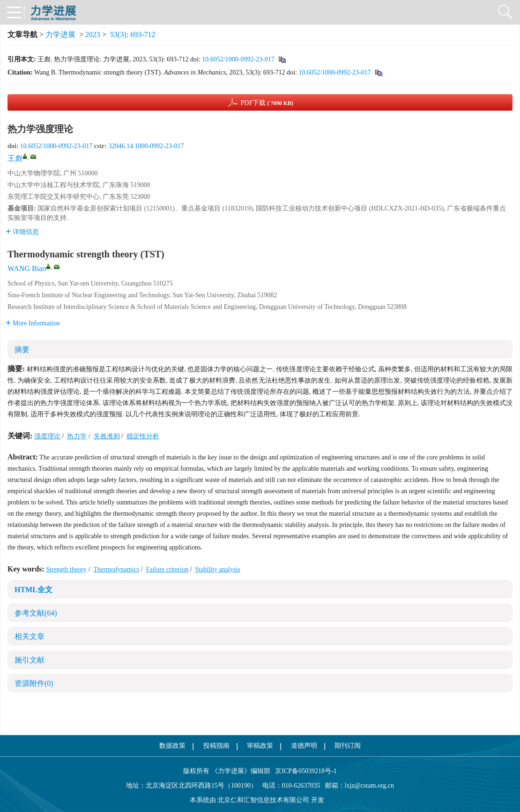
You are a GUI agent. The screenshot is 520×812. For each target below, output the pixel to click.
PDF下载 (267, 103)
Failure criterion (167, 569)
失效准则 (107, 436)
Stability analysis (218, 569)
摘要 (22, 350)
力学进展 (60, 34)
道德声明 (304, 746)
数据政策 (172, 746)
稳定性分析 (143, 436)
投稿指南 (216, 746)
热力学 (77, 436)
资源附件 (34, 683)
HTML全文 (33, 590)
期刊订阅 (348, 746)
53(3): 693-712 (133, 34)
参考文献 (36, 613)
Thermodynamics (116, 569)
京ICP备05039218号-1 (304, 771)
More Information (33, 323)
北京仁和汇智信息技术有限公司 (263, 800)
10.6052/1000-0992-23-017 (238, 59)
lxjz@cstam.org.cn (369, 786)
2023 (93, 34)
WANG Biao (27, 268)
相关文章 (30, 636)
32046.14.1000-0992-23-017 (146, 146)
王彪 (15, 158)
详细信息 (22, 232)
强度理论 (47, 436)
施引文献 (30, 660)
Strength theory (66, 569)
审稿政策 (260, 746)
